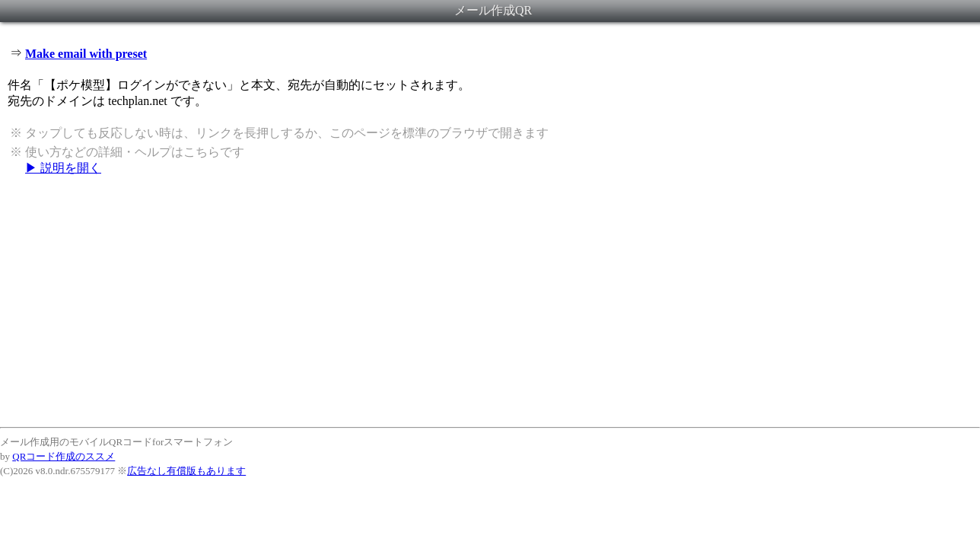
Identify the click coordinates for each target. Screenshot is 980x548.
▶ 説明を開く (63, 168)
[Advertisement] (490, 301)
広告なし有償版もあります (186, 471)
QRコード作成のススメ (64, 456)
